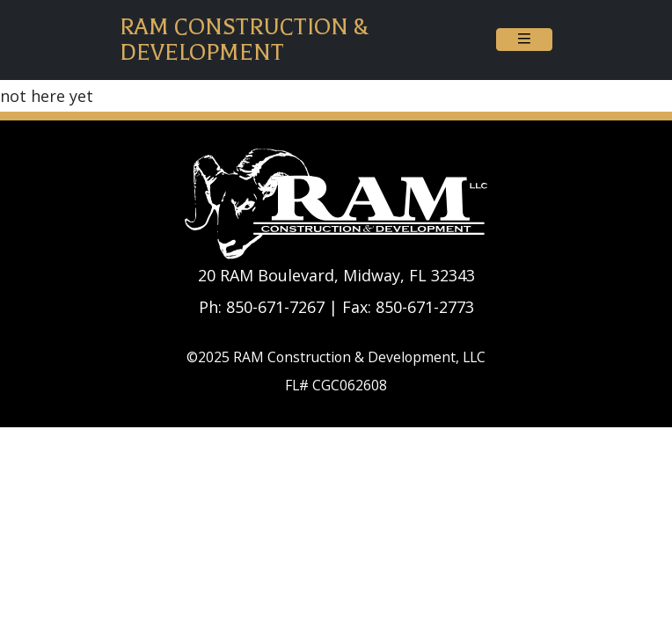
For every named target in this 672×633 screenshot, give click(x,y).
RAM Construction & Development (244, 40)
